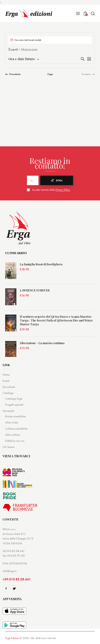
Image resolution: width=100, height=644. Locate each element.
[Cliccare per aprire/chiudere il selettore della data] (22, 59)
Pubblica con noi (15, 441)
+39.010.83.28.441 (17, 579)
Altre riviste (12, 422)
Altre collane (13, 435)
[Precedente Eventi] (13, 74)
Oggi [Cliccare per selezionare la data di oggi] (50, 74)
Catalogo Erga (14, 399)
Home (6, 375)
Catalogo (8, 393)
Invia (59, 181)
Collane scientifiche (16, 429)
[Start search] (93, 14)
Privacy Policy (63, 190)
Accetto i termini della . (51, 190)
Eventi (13, 49)
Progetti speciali (14, 405)
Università (8, 411)
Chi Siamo (9, 447)
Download (9, 387)
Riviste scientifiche (15, 416)
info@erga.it (9, 571)
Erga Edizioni (12, 638)
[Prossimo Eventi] (88, 74)
